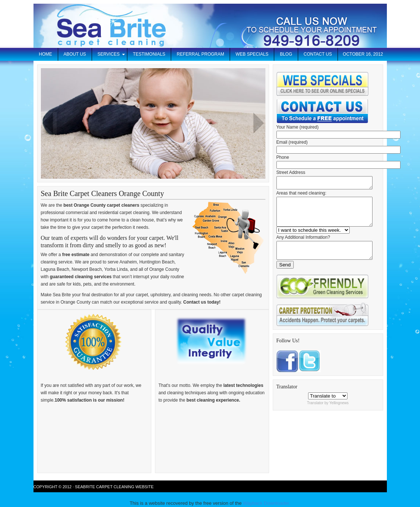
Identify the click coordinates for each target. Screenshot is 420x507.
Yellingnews (339, 414)
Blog (286, 54)
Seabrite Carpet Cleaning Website (114, 487)
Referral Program (200, 54)
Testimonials (149, 54)
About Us (75, 54)
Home (46, 54)
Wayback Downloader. (267, 503)
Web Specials (252, 54)
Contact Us (318, 54)
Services (109, 55)
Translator (315, 414)
